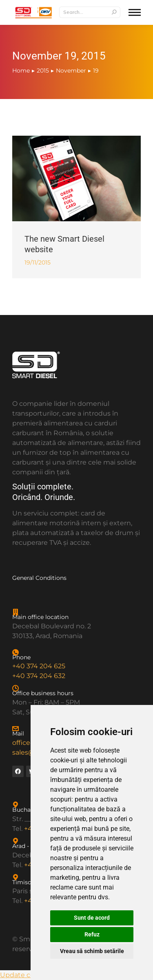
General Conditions (39, 578)
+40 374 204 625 (39, 666)
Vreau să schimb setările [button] (92, 951)
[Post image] (76, 178)
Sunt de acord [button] (92, 918)
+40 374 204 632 (39, 676)
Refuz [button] (92, 934)
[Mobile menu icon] (135, 12)
